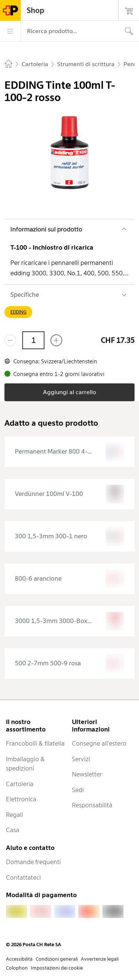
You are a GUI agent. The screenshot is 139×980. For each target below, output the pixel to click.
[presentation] (69, 452)
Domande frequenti (33, 862)
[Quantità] (33, 340)
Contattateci (23, 877)
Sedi (78, 790)
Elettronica (21, 799)
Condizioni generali (57, 959)
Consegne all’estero (99, 743)
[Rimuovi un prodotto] (10, 340)
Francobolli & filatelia (35, 743)
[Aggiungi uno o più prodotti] (56, 340)
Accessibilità (19, 959)
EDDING (18, 312)
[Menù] (10, 31)
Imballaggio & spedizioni (25, 764)
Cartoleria (20, 784)
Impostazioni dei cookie (57, 968)
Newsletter (87, 774)
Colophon (17, 968)
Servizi (81, 759)
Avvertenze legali (100, 959)
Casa (13, 830)
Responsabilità (92, 805)
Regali (14, 815)
